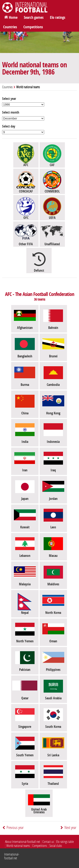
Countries (10, 27)
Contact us (48, 842)
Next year (70, 828)
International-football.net (12, 856)
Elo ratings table (65, 842)
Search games (34, 18)
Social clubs (56, 846)
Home (13, 18)
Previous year (15, 828)
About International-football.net (23, 842)
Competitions (33, 27)
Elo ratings (58, 18)
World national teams (18, 846)
